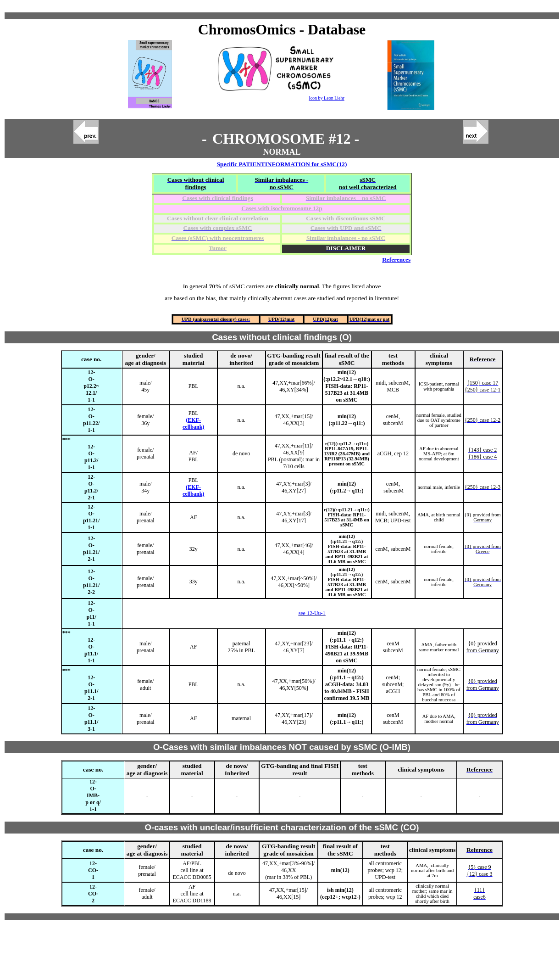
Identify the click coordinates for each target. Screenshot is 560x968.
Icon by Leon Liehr (326, 98)
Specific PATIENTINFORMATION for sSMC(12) (282, 164)
